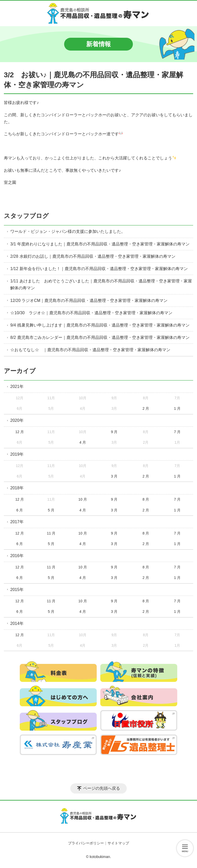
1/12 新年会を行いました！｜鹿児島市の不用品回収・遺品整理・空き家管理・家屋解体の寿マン (99, 269)
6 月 (20, 510)
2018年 (17, 488)
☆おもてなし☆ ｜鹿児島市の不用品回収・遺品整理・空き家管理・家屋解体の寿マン (90, 350)
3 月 (114, 476)
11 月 (51, 533)
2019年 (17, 454)
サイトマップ (118, 843)
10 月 (83, 499)
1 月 (177, 408)
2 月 (146, 408)
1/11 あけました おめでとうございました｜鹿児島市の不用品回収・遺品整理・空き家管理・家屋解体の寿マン (101, 284)
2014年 (17, 623)
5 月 (51, 510)
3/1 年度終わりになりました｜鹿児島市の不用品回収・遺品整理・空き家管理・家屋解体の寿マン (100, 244)
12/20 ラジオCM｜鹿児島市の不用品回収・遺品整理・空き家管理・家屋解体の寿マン (89, 301)
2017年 (17, 522)
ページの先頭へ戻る (102, 788)
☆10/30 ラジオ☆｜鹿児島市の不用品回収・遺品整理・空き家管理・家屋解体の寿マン (91, 313)
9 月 (114, 432)
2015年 (17, 590)
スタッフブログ (26, 216)
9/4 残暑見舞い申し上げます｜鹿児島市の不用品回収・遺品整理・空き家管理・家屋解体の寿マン (100, 325)
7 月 (177, 432)
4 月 (83, 442)
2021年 (17, 387)
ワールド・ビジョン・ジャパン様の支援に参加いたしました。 (68, 231)
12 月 (20, 432)
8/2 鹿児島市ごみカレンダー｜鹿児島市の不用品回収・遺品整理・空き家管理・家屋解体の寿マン (100, 337)
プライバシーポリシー (86, 843)
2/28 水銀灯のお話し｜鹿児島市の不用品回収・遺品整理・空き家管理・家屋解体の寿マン (93, 256)
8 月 (146, 499)
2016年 (17, 556)
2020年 (17, 420)
